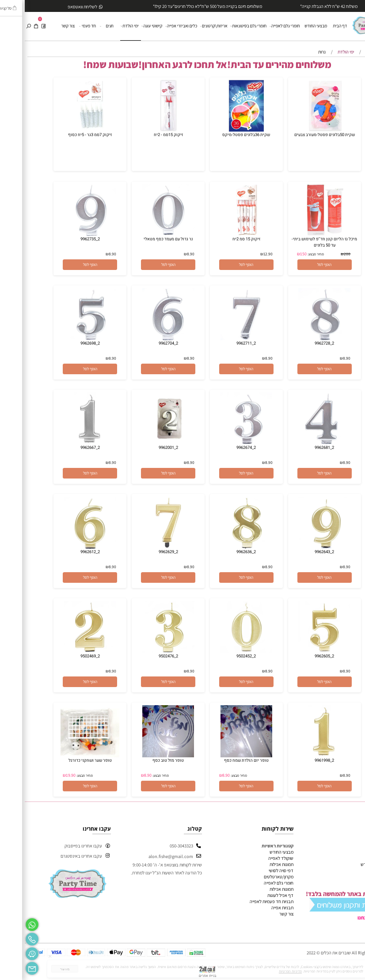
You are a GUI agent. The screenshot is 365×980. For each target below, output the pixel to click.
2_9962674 (221, 448)
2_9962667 (65, 448)
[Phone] (7, 938)
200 (322, 254)
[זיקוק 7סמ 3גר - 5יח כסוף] (65, 130)
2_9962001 (144, 448)
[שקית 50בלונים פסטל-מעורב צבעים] (300, 130)
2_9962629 (144, 552)
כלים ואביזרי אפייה (157, 26)
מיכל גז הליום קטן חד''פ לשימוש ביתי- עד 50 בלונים (300, 242)
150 (279, 254)
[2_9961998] (300, 756)
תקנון (355, 870)
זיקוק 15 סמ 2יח (222, 239)
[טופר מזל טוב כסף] (144, 756)
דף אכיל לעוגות (256, 895)
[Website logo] (345, 23)
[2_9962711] (222, 338)
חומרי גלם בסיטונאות (224, 26)
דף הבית (315, 26)
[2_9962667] (65, 443)
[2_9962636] (222, 547)
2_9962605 (300, 656)
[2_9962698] (65, 338)
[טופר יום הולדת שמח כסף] (222, 756)
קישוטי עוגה (127, 26)
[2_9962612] (65, 547)
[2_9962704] (144, 338)
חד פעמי (63, 26)
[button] (300, 265)
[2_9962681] (300, 443)
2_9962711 (221, 343)
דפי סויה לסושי (256, 870)
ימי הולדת (105, 26)
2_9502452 (221, 656)
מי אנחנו (342, 917)
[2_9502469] (65, 651)
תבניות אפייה (258, 908)
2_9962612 (65, 552)
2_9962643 (300, 552)
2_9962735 (65, 239)
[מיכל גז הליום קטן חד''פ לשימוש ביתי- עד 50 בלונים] (300, 234)
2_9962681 (300, 448)
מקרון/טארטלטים (254, 877)
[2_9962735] (65, 234)
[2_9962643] (300, 547)
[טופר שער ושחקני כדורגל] (65, 756)
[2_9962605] (300, 651)
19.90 (46, 775)
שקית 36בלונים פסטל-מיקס (221, 135)
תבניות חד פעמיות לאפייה (247, 901)
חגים (82, 26)
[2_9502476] (144, 651)
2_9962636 (221, 552)
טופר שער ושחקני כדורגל (65, 760)
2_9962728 (300, 343)
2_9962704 (144, 343)
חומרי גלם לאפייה (260, 26)
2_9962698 (65, 343)
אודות (355, 858)
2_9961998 (300, 760)
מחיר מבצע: (291, 254)
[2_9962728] (300, 338)
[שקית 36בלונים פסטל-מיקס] (222, 130)
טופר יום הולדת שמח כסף (222, 760)
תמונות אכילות (257, 864)
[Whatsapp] (7, 923)
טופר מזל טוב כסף (143, 760)
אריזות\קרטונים (190, 26)
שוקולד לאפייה (256, 858)
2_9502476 (144, 656)
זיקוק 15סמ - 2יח (144, 135)
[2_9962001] (144, 443)
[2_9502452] (222, 651)
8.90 (166, 254)
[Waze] (7, 952)
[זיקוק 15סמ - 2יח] (144, 130)
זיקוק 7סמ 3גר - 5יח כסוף (65, 135)
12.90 (243, 254)
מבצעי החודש (291, 26)
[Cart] (11, 26)
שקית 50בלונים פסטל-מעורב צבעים (300, 135)
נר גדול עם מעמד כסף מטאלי (143, 239)
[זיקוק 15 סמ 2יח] (222, 234)
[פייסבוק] (19, 26)
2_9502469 (65, 656)
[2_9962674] (222, 443)
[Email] (7, 967)
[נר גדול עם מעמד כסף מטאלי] (144, 234)
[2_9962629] (144, 547)
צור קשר (44, 26)
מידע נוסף (351, 877)
